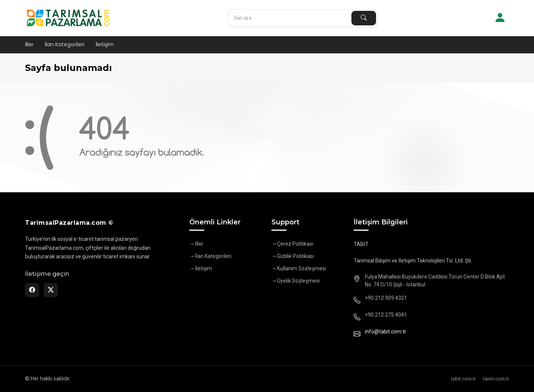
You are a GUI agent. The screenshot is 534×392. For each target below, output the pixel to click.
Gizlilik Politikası (295, 256)
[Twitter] (51, 290)
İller (29, 44)
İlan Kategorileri (65, 44)
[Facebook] (32, 290)
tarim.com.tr (496, 379)
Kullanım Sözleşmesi (302, 268)
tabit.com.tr (463, 379)
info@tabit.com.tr (386, 332)
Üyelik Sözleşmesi (298, 281)
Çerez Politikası (295, 244)
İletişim (105, 44)
